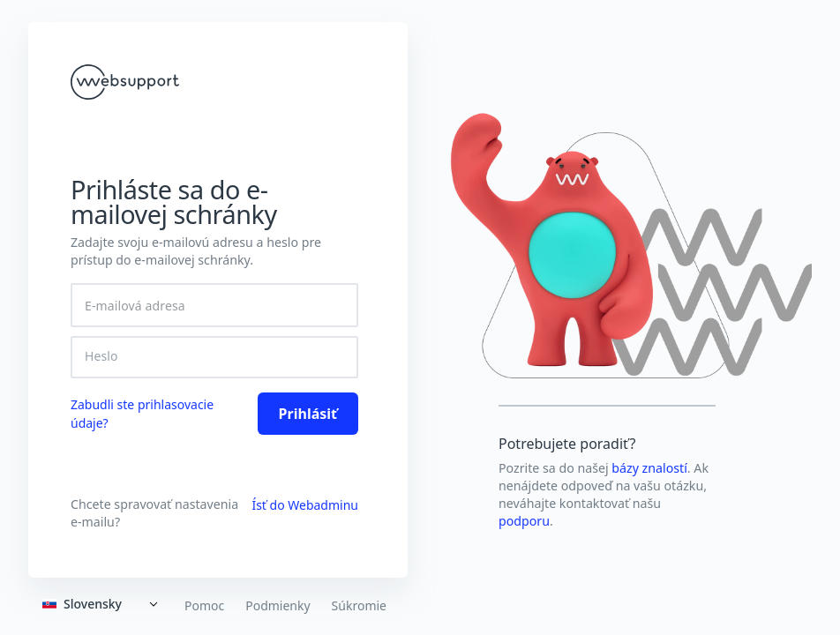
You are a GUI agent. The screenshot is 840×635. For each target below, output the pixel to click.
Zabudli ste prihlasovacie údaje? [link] (142, 414)
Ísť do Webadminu (305, 505)
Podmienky (277, 606)
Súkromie (359, 606)
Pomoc (204, 606)
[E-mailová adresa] (214, 305)
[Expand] (103, 604)
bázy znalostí (649, 468)
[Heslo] (214, 356)
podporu (524, 521)
